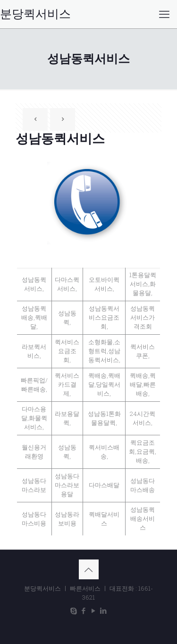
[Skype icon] (74, 610)
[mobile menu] (164, 14)
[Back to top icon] (89, 569)
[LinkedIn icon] (104, 610)
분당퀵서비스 (35, 14)
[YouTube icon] (94, 610)
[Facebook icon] (84, 610)
